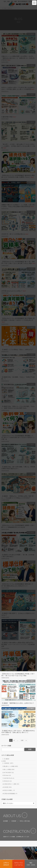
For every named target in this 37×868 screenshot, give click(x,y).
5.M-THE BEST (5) (8, 772)
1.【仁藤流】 (6, 759)
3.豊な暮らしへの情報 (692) (10, 766)
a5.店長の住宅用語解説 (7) (10, 794)
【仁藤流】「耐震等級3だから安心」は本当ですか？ (18, 703)
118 (22, 741)
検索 (30, 749)
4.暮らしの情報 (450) (8, 769)
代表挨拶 (14, 821)
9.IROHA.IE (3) (7, 781)
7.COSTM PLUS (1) (8, 778)
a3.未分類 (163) (7, 787)
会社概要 (6, 821)
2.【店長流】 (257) (8, 763)
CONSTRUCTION (16, 831)
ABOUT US (12, 816)
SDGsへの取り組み (25, 821)
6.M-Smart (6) (7, 775)
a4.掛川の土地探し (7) (9, 790)
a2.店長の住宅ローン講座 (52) (11, 784)
